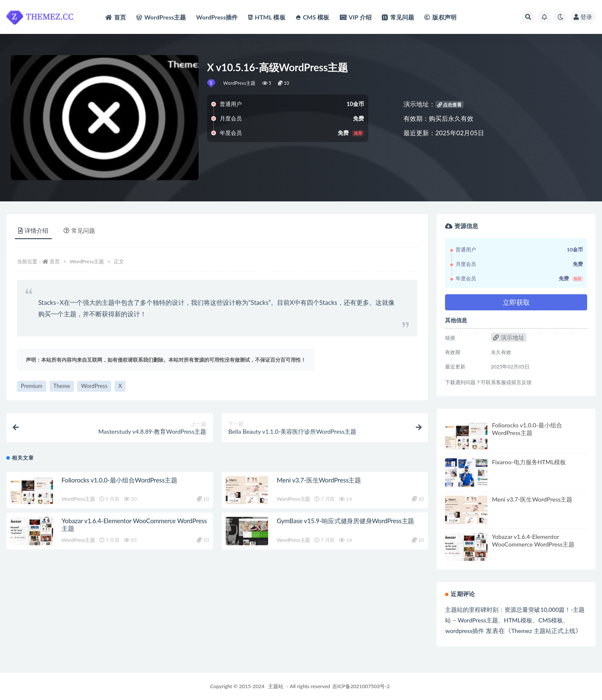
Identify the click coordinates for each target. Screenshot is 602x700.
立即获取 (516, 302)
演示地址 (509, 337)
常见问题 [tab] (79, 230)
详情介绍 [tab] (33, 230)
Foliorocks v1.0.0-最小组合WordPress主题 (119, 480)
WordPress (94, 386)
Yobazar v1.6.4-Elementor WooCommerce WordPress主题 (533, 540)
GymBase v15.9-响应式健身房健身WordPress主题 (345, 521)
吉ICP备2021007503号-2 (361, 686)
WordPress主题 (239, 83)
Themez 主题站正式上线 (543, 631)
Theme (62, 386)
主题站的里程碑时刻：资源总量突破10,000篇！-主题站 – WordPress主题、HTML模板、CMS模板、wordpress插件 (515, 620)
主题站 (276, 686)
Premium (32, 386)
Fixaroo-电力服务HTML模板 (529, 462)
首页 (55, 261)
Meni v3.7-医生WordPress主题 (319, 480)
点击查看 (450, 105)
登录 (583, 17)
